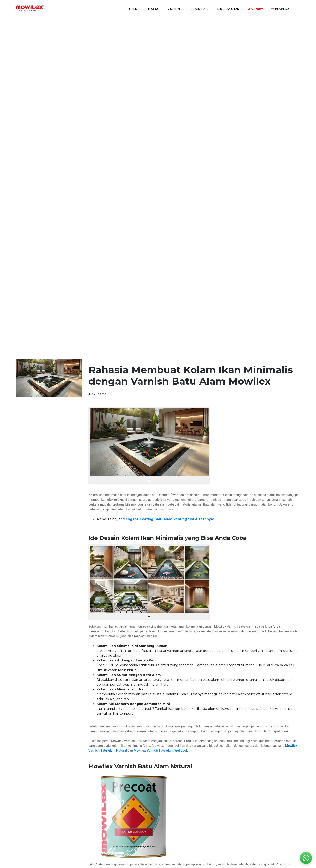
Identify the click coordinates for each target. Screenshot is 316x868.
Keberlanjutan (228, 9)
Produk (154, 9)
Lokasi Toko (200, 9)
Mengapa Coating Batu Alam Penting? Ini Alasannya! (168, 519)
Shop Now (255, 9)
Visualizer (175, 9)
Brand (133, 9)
